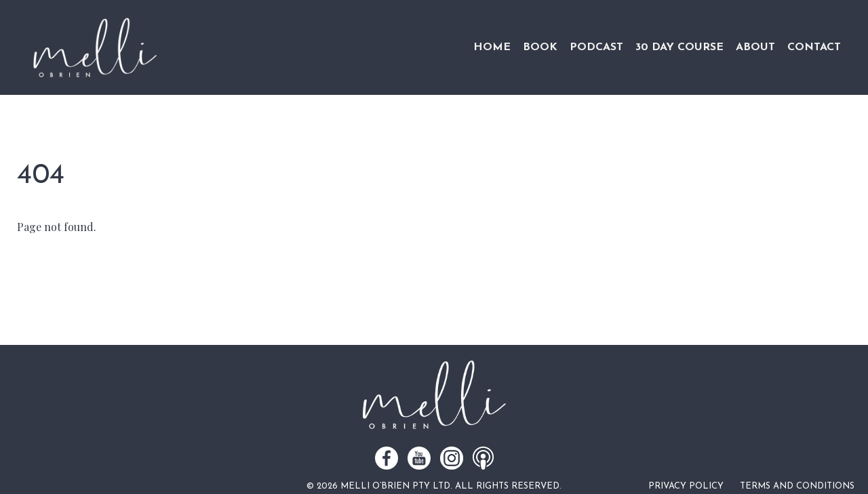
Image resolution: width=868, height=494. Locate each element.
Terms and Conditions (797, 486)
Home (492, 47)
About (755, 47)
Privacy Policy (686, 486)
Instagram (452, 458)
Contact (814, 47)
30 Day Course (679, 47)
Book (540, 47)
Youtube (419, 458)
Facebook (387, 458)
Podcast (596, 47)
